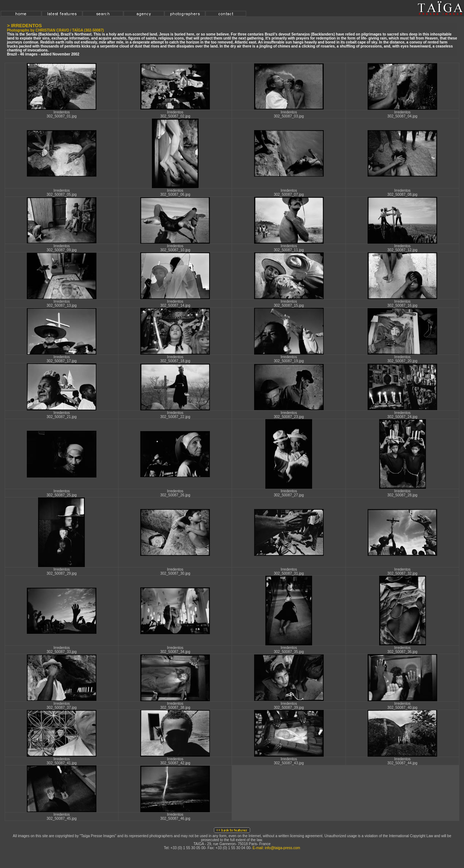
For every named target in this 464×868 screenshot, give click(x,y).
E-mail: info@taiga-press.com (276, 848)
